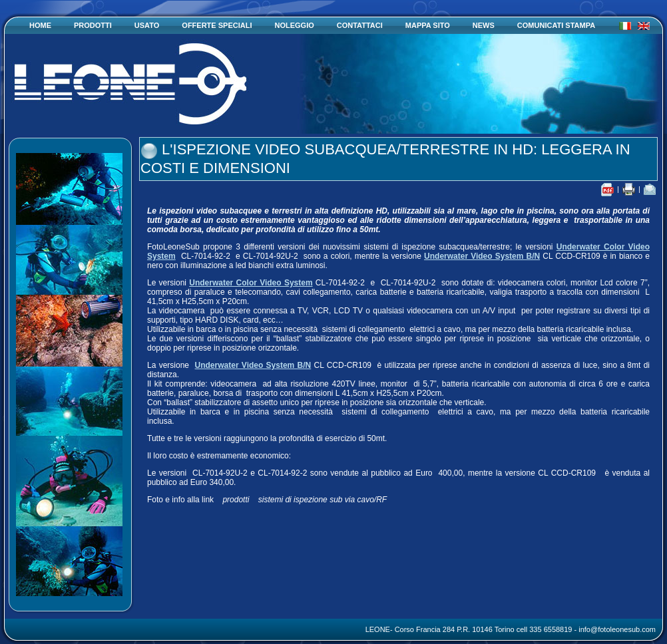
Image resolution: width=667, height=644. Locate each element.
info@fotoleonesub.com (617, 629)
